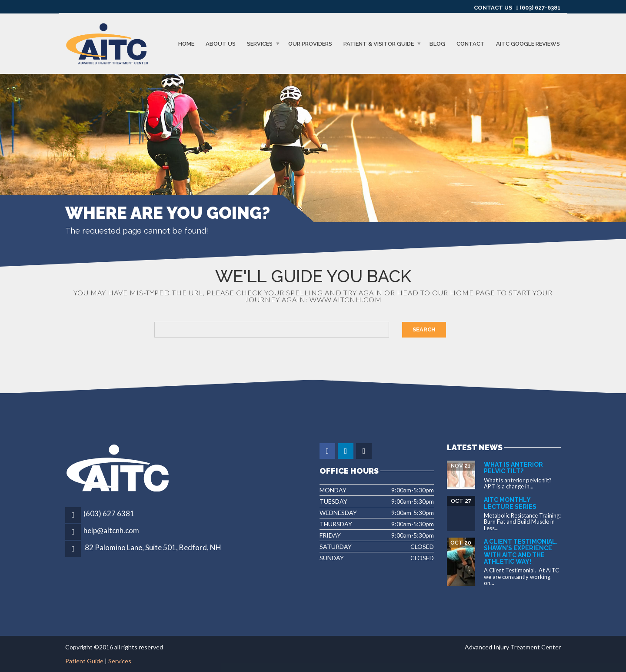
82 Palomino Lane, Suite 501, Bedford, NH (153, 547)
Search (424, 329)
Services (260, 44)
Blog (437, 44)
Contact (471, 44)
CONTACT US (493, 8)
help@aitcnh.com (111, 530)
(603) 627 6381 (109, 513)
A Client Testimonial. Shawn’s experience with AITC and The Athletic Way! (521, 552)
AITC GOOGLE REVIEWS (528, 44)
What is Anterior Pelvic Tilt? (513, 468)
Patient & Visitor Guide (379, 44)
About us (221, 44)
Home (186, 44)
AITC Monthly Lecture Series (510, 503)
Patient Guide (84, 661)
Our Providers (310, 44)
